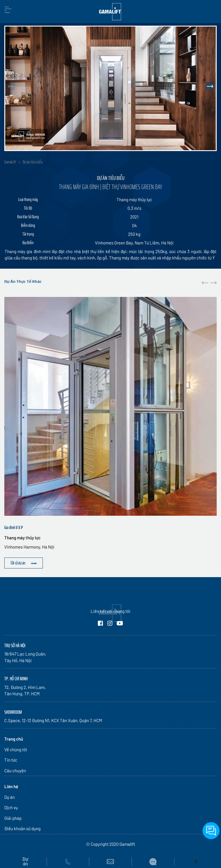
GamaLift (10, 162)
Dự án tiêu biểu (33, 162)
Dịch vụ (11, 807)
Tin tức (11, 760)
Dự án (9, 797)
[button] (210, 86)
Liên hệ (11, 786)
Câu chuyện (15, 771)
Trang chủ (14, 739)
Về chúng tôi (16, 750)
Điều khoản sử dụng (22, 829)
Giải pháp (13, 818)
